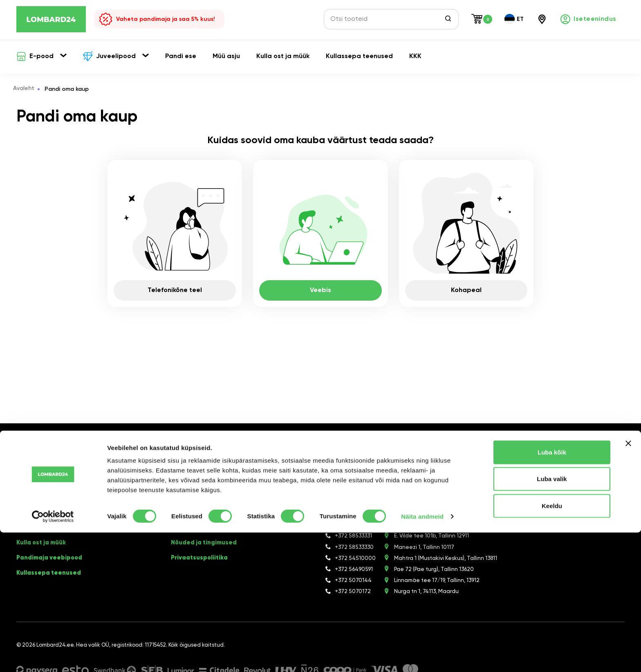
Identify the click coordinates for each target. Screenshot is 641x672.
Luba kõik (552, 592)
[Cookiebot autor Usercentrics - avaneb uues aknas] (53, 656)
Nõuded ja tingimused (206, 546)
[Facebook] (203, 456)
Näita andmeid (422, 656)
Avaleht (27, 89)
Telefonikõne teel (175, 290)
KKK (177, 520)
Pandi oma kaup (42, 520)
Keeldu (552, 645)
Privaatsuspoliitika (201, 559)
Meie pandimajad (198, 533)
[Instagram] (215, 456)
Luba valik (552, 619)
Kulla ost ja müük (44, 546)
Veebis (320, 290)
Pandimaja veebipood (51, 559)
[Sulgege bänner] (628, 583)
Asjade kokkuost (43, 533)
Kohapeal (466, 290)
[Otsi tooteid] (386, 19)
